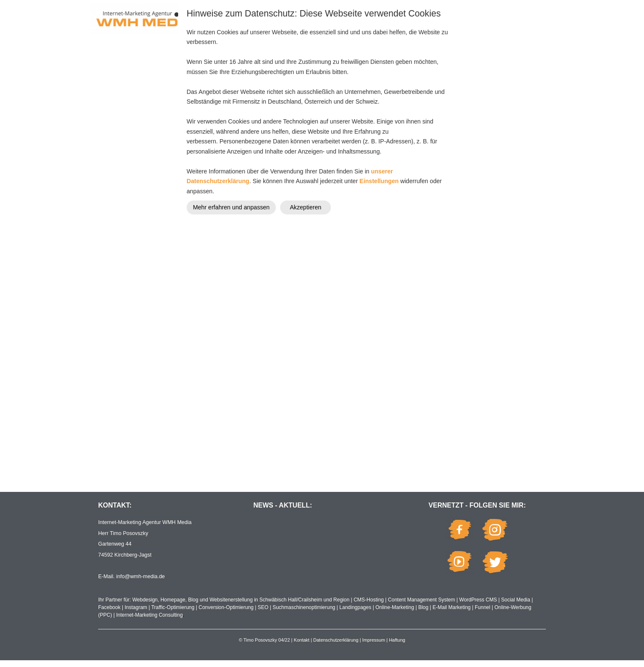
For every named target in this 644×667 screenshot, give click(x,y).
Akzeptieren (306, 207)
